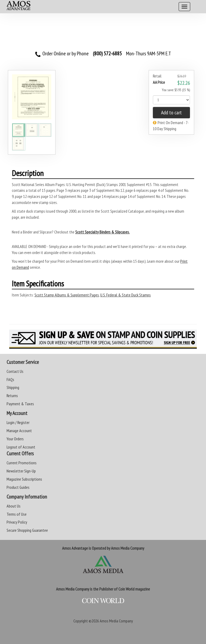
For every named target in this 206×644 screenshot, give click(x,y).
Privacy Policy (17, 522)
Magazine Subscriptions (24, 479)
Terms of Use (17, 514)
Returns (12, 396)
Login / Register (18, 422)
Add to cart (171, 113)
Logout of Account (21, 447)
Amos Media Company (116, 621)
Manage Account (19, 431)
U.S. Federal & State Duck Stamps (125, 295)
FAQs (10, 379)
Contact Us (15, 371)
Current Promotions (22, 463)
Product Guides (18, 487)
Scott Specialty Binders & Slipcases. (102, 232)
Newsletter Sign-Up (21, 471)
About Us (14, 506)
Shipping (13, 387)
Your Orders (15, 439)
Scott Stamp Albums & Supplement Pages (67, 295)
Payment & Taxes (20, 404)
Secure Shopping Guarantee (27, 530)
